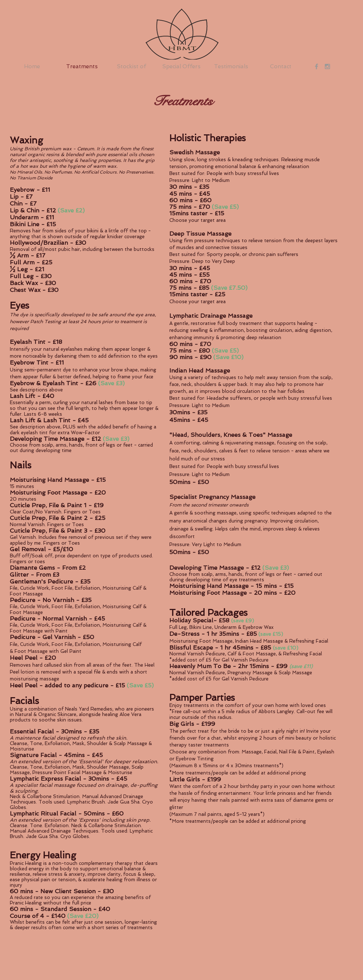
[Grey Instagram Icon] (327, 66)
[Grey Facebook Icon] (316, 66)
